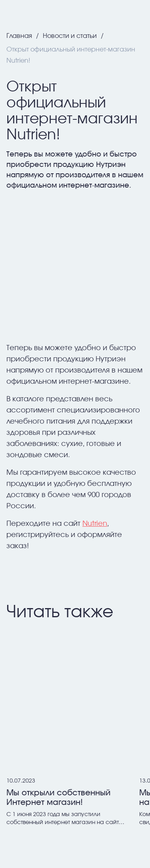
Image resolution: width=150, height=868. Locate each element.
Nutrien (95, 524)
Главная (20, 36)
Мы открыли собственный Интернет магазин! (58, 798)
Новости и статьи (71, 36)
